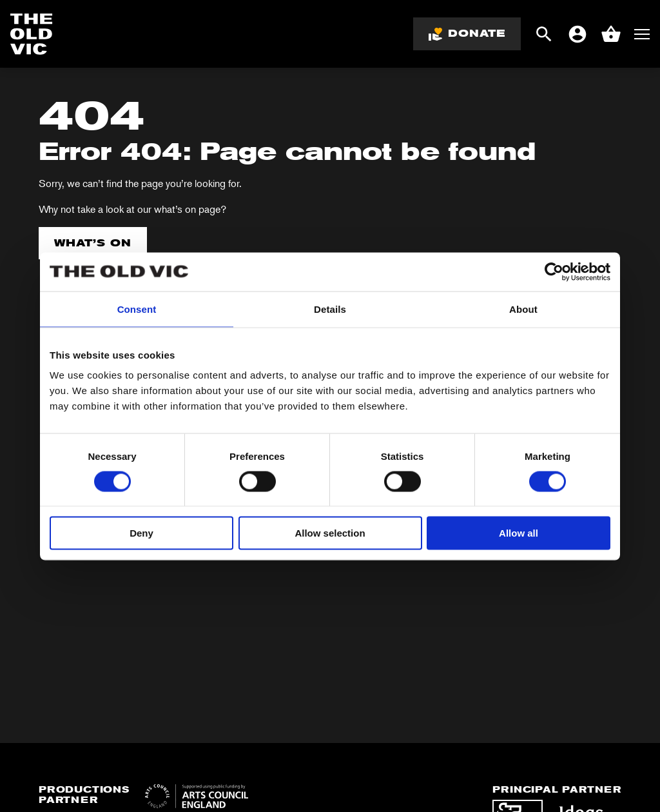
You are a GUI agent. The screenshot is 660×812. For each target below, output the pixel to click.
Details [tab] (330, 309)
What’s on (93, 243)
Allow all (519, 533)
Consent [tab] (137, 309)
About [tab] (523, 309)
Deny (141, 533)
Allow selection (330, 533)
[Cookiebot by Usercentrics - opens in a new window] (554, 272)
